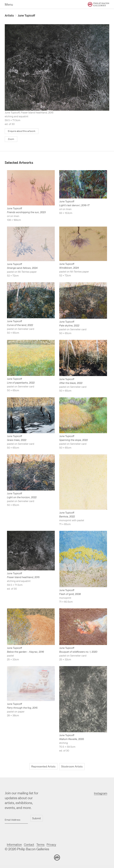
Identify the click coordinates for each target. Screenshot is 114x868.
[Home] (98, 4)
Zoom (11, 140)
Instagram (99, 794)
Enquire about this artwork (23, 132)
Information (16, 845)
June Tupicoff (29, 16)
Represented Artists (43, 767)
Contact (33, 845)
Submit (36, 819)
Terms (46, 845)
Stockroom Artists (72, 767)
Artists (10, 16)
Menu (9, 4)
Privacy (59, 845)
